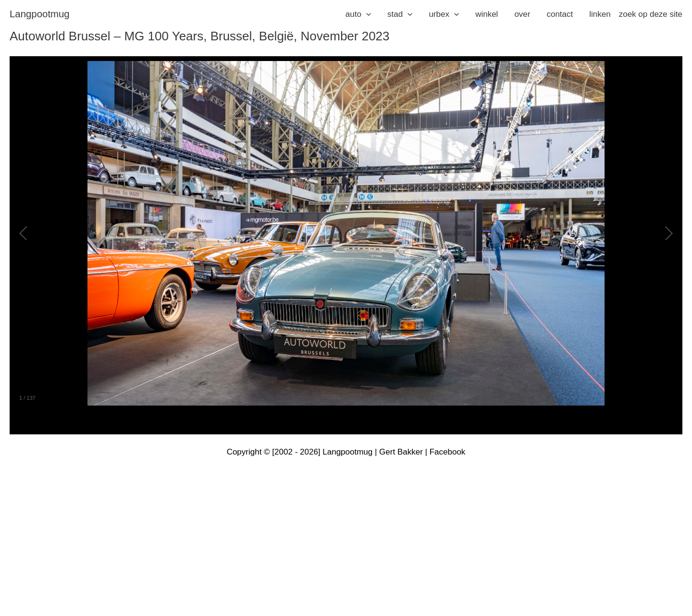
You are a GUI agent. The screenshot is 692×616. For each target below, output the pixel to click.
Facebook (448, 452)
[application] (366, 14)
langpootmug (40, 14)
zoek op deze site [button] (651, 14)
